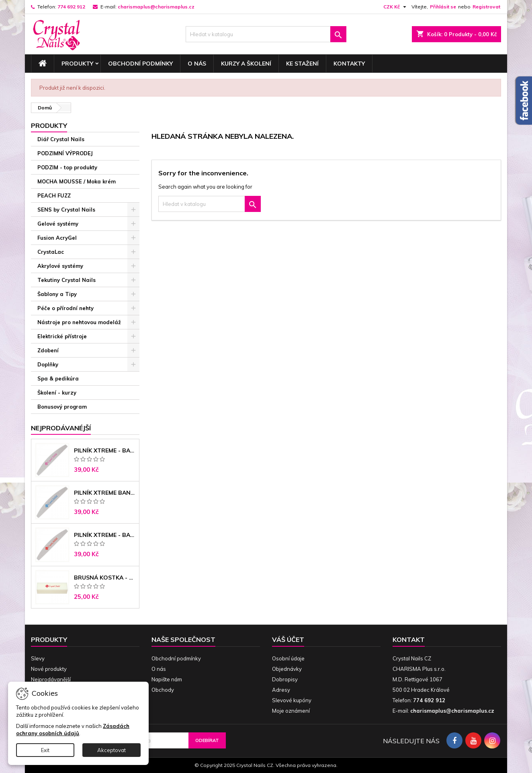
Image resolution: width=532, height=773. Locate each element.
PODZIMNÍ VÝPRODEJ (65, 153)
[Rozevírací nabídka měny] (396, 7)
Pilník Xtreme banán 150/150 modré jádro (105, 493)
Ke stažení (302, 64)
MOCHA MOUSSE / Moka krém (77, 181)
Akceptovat (112, 750)
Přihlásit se (443, 7)
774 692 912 (71, 7)
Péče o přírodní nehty (65, 308)
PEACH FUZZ (54, 195)
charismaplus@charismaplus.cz (156, 7)
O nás (197, 64)
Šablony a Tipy (57, 294)
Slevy (38, 658)
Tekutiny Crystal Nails (66, 280)
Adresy (281, 690)
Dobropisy (285, 679)
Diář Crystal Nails (61, 139)
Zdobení (48, 350)
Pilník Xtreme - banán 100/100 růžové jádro (105, 450)
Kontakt (409, 639)
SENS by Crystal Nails (66, 210)
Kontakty (349, 64)
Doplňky (48, 364)
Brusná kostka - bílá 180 (105, 578)
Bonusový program (62, 407)
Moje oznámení (291, 711)
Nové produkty (49, 669)
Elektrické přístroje (62, 336)
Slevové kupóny (292, 700)
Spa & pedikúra (58, 378)
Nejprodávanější (51, 679)
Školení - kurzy (57, 393)
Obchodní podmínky (140, 64)
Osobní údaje (288, 658)
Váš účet (288, 639)
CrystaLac (51, 252)
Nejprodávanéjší (61, 428)
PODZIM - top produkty (67, 167)
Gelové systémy (58, 224)
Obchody (163, 690)
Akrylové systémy (60, 266)
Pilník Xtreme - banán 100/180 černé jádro (105, 535)
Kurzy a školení (246, 64)
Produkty (77, 64)
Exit (45, 750)
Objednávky (287, 669)
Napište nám (167, 679)
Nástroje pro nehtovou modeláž (79, 322)
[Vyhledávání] (266, 34)
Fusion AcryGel (57, 238)
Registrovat (486, 7)
